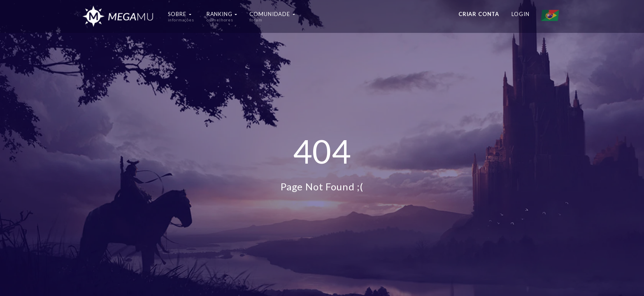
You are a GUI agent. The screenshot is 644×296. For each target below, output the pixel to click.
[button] (552, 16)
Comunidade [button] (272, 16)
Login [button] (520, 14)
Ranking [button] (222, 16)
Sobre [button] (181, 16)
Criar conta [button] (479, 14)
